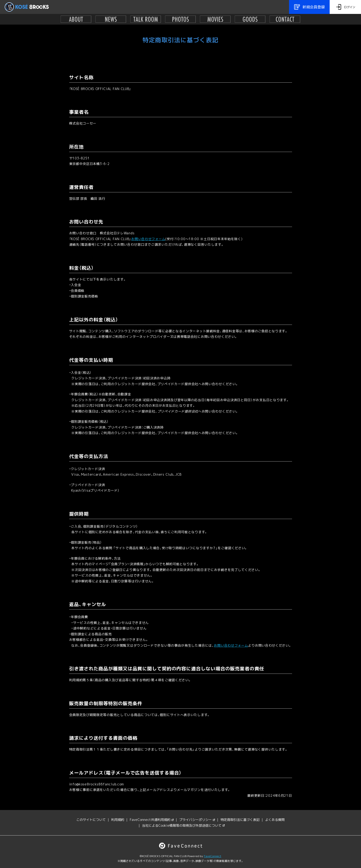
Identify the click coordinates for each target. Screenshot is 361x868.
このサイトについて (91, 820)
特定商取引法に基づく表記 (240, 820)
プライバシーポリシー (197, 820)
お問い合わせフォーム (148, 239)
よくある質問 (275, 820)
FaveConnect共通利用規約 (152, 820)
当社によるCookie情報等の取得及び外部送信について (183, 825)
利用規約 (118, 820)
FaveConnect (213, 856)
